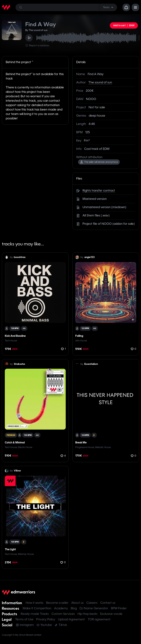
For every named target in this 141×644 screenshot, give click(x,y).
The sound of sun (100, 82)
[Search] (66, 7)
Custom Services (63, 614)
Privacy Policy (46, 619)
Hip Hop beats (87, 614)
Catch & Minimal (15, 442)
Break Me (81, 442)
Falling (79, 336)
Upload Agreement (71, 619)
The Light (10, 549)
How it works (35, 603)
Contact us (108, 603)
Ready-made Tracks (35, 614)
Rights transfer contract (99, 191)
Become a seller (57, 603)
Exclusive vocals (111, 614)
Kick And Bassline (15, 336)
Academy (61, 608)
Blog (74, 608)
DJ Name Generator (94, 608)
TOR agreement (99, 619)
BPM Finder (119, 608)
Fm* (87, 141)
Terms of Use (24, 619)
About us (77, 603)
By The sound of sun (36, 30)
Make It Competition (37, 608)
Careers (92, 603)
